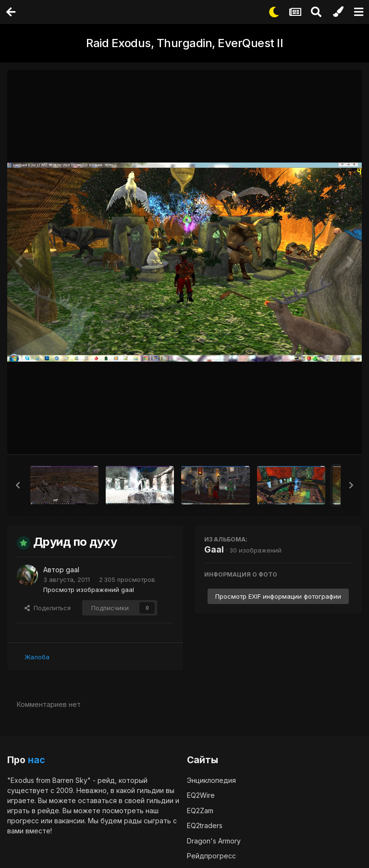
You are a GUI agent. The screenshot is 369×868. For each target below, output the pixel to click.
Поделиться (48, 607)
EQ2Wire (201, 795)
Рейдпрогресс (211, 855)
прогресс (23, 820)
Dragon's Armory (214, 840)
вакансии (69, 820)
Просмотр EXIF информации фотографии (278, 596)
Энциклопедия (211, 780)
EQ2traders (205, 825)
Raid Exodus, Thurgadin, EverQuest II (184, 43)
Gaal (214, 549)
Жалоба (37, 656)
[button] (18, 485)
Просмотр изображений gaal (89, 589)
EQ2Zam (200, 810)
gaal (73, 570)
